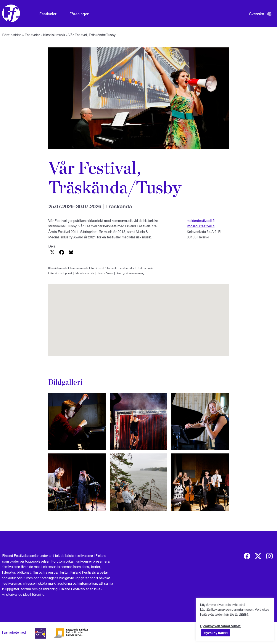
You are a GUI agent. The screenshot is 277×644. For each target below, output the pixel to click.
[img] (247, 556)
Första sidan (12, 35)
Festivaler (48, 14)
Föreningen (79, 14)
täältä (243, 614)
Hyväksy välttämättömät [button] (220, 626)
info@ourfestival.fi (201, 226)
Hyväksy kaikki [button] (216, 633)
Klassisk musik (54, 35)
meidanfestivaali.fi (201, 221)
